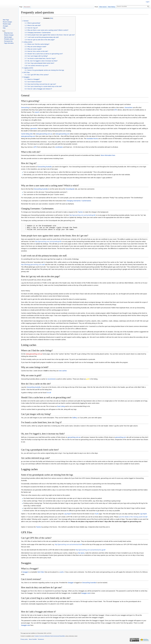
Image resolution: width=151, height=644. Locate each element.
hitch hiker (41, 572)
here (48, 393)
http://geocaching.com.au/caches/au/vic (68, 544)
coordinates (59, 147)
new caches (63, 371)
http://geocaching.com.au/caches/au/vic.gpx (90, 550)
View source (103, 7)
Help (4, 28)
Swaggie (25, 572)
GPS (116, 110)
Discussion (27, 7)
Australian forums (92, 139)
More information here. (108, 155)
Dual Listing (61, 406)
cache (62, 572)
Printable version (9, 39)
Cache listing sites (27, 134)
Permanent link (8, 41)
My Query (81, 553)
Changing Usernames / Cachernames (79, 201)
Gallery (75, 418)
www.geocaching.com (63, 134)
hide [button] (51, 18)
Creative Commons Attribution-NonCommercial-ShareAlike (50, 636)
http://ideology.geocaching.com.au (32, 265)
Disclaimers (41, 639)
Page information (9, 43)
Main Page (6, 20)
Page (21, 7)
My (96, 514)
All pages (5, 26)
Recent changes (7, 22)
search (37, 112)
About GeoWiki (33, 639)
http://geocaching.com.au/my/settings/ (82, 215)
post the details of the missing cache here (132, 517)
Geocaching (25, 108)
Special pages (8, 37)
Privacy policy (24, 639)
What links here (8, 33)
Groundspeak (70, 189)
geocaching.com (121, 437)
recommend (51, 379)
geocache (34, 128)
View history (111, 7)
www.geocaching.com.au (44, 134)
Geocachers (129, 108)
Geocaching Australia (45, 167)
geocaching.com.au (74, 437)
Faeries (80, 212)
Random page (7, 24)
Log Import (67, 514)
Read (96, 7)
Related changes (9, 35)
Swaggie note (86, 593)
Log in (148, 2)
